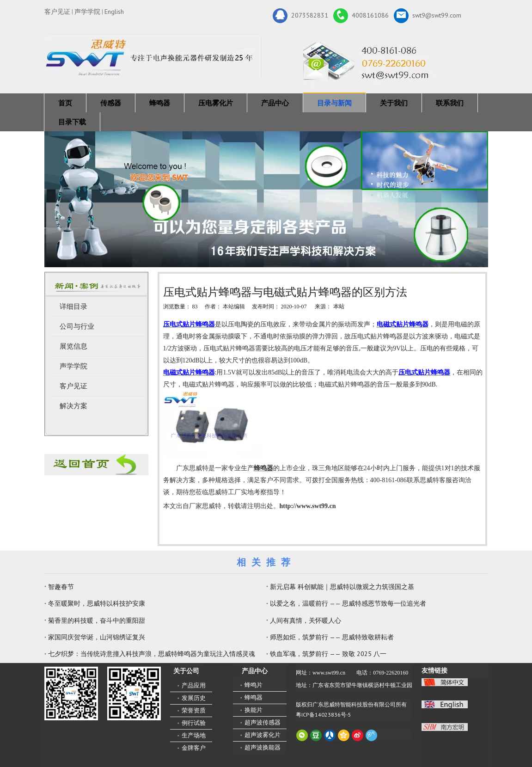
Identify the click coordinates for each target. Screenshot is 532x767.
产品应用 (194, 685)
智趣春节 (61, 587)
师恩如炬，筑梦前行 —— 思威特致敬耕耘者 (332, 637)
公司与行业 (77, 326)
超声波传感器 (263, 722)
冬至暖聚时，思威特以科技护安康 (97, 603)
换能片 (254, 710)
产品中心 (275, 103)
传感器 (111, 103)
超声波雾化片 (263, 735)
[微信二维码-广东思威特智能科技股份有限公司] (71, 693)
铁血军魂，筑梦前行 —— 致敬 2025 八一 (328, 654)
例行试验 (194, 723)
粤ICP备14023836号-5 (324, 715)
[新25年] (153, 57)
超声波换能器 (263, 747)
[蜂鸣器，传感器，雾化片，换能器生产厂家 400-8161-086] (266, 199)
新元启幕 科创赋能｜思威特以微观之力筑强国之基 (342, 587)
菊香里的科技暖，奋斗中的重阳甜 (97, 620)
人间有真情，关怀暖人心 (306, 620)
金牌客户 (194, 748)
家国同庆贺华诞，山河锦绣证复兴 (97, 637)
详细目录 (73, 307)
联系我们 (450, 103)
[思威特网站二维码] (134, 693)
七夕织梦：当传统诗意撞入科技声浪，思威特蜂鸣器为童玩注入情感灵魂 (152, 654)
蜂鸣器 (160, 103)
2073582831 (300, 16)
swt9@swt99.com (428, 16)
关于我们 (394, 103)
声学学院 (87, 12)
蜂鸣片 (254, 685)
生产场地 (194, 735)
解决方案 (73, 406)
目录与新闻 (334, 103)
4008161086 (361, 16)
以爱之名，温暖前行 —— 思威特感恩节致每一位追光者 (348, 603)
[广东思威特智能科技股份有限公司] (369, 61)
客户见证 (57, 12)
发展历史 (194, 698)
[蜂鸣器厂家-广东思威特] (96, 465)
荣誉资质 (194, 710)
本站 (339, 307)
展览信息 (73, 346)
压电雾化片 (216, 103)
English (114, 12)
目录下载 (72, 122)
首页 (65, 103)
